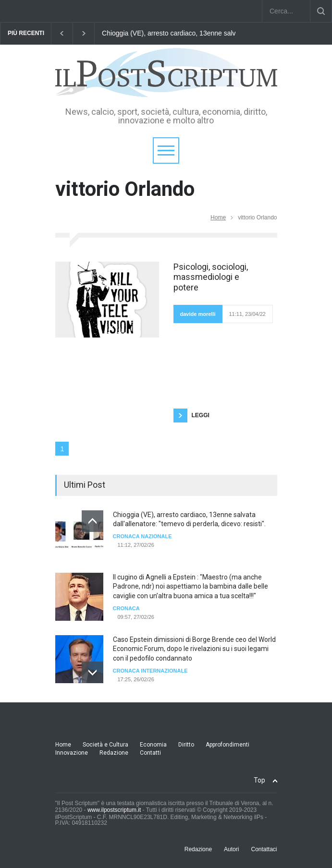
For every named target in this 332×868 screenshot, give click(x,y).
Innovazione (72, 753)
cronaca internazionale (150, 671)
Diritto (186, 745)
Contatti (150, 753)
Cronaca (126, 608)
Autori (231, 849)
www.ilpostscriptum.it (114, 810)
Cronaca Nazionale (142, 536)
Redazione (114, 753)
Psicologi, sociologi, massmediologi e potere (211, 277)
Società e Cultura (105, 745)
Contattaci (264, 849)
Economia (153, 745)
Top (259, 780)
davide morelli (198, 314)
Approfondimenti (227, 745)
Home (218, 217)
